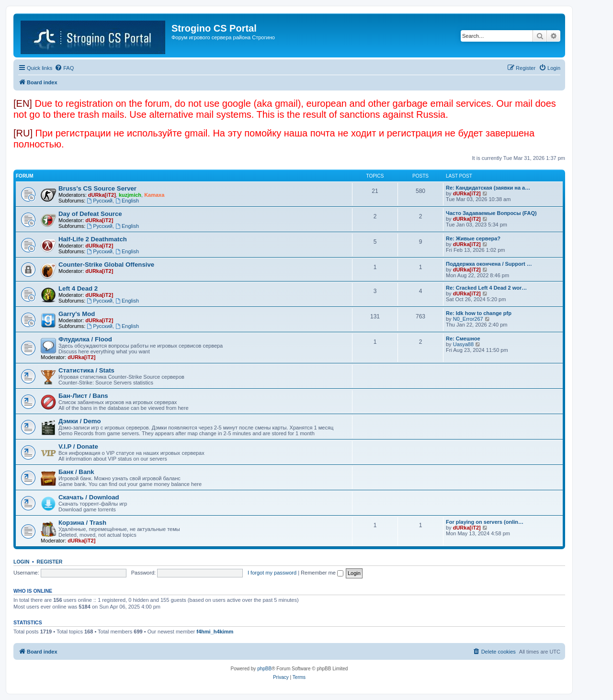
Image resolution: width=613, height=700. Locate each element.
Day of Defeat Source (90, 214)
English (127, 201)
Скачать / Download (89, 497)
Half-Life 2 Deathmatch (93, 239)
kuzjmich (130, 195)
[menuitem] (64, 68)
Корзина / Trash (82, 523)
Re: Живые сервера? (473, 238)
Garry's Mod (77, 314)
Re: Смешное (463, 339)
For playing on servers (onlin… (485, 522)
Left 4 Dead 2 (78, 288)
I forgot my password (272, 573)
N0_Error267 (468, 319)
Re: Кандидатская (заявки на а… (488, 188)
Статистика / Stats (86, 370)
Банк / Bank (76, 472)
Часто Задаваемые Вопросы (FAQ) (491, 213)
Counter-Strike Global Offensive (106, 265)
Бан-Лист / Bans (83, 396)
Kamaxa (154, 195)
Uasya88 (463, 344)
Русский (100, 201)
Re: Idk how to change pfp (479, 313)
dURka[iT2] (102, 195)
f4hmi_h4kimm (215, 632)
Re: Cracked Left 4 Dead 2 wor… (486, 288)
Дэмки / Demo (80, 421)
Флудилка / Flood (85, 339)
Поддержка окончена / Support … (489, 264)
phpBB (264, 669)
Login (21, 562)
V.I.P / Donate (78, 446)
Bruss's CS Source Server (97, 188)
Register (50, 562)
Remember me (322, 573)
